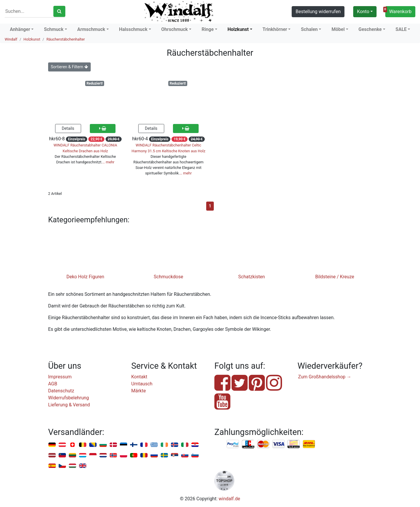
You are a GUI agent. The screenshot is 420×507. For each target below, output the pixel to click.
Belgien (83, 445)
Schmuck (54, 29)
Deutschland (52, 445)
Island (175, 445)
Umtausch (142, 384)
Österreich (62, 445)
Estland (124, 445)
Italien (185, 445)
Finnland (134, 445)
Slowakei (185, 456)
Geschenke (370, 29)
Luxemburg (83, 456)
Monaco (93, 456)
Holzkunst (238, 29)
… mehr (108, 162)
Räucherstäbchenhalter (66, 39)
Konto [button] (363, 12)
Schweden (164, 456)
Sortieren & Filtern (69, 67)
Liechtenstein (62, 456)
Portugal (134, 456)
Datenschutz (61, 391)
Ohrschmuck (175, 29)
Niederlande (103, 456)
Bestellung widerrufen (318, 12)
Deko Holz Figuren (85, 277)
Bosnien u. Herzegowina (93, 445)
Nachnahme (309, 444)
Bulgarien (103, 445)
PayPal (233, 444)
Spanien (52, 466)
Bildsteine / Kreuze (335, 277)
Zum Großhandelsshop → (325, 377)
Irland (164, 445)
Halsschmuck (133, 29)
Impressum (60, 377)
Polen (124, 456)
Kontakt (139, 377)
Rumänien (144, 456)
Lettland (52, 456)
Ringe (208, 29)
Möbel (338, 29)
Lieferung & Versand (69, 405)
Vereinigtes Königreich (83, 466)
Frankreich (144, 445)
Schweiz (72, 445)
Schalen (309, 29)
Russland (154, 456)
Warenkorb (398, 11)
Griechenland (154, 445)
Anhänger (20, 29)
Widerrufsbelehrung (69, 398)
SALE (401, 29)
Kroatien (195, 445)
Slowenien (195, 456)
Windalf (11, 39)
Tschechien (62, 466)
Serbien (175, 456)
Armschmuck (91, 29)
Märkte (139, 391)
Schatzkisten (252, 277)
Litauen (72, 456)
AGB (53, 384)
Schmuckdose (168, 277)
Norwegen (113, 456)
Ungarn (72, 466)
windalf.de (230, 499)
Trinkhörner (275, 29)
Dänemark (113, 445)
